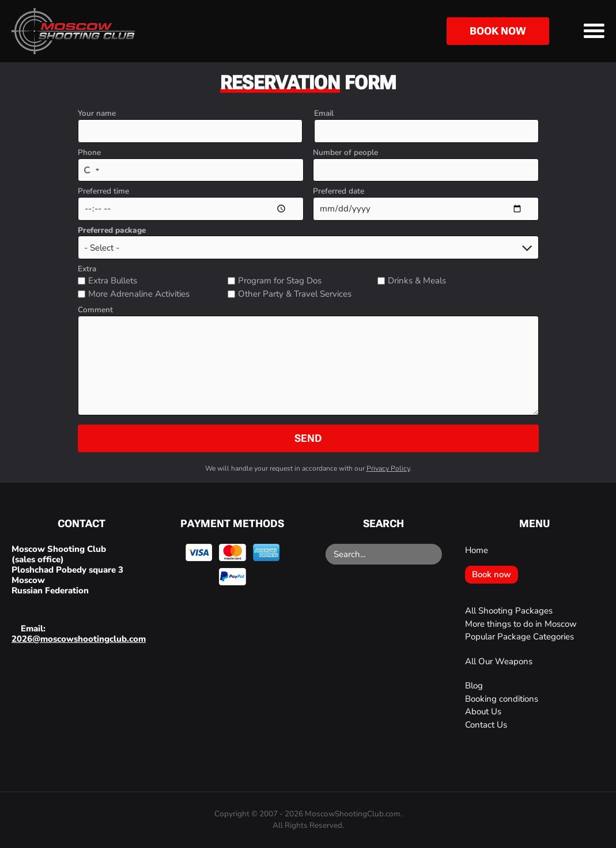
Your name (97, 113)
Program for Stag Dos (280, 281)
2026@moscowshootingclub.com (79, 639)
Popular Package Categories (519, 637)
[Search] (428, 554)
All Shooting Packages (509, 611)
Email (324, 113)
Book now (498, 31)
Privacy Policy (388, 468)
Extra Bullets (113, 281)
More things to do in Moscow (521, 624)
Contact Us (486, 725)
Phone (89, 153)
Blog (474, 686)
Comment (95, 310)
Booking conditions (502, 699)
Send (308, 438)
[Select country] (90, 170)
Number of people (345, 153)
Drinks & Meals (417, 281)
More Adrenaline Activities (139, 294)
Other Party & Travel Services (295, 294)
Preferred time (103, 191)
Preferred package (112, 230)
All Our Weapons (499, 661)
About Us (483, 711)
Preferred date (339, 191)
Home (477, 550)
